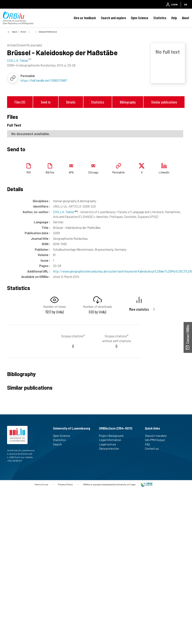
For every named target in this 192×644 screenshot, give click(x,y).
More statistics (139, 309)
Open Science (140, 18)
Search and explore (113, 18)
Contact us (153, 449)
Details (71, 102)
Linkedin (164, 172)
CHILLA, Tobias (65, 212)
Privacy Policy (65, 484)
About (185, 18)
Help (174, 18)
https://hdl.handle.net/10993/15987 (44, 80)
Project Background (113, 436)
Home (23, 32)
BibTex (50, 172)
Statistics (160, 18)
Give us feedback (85, 18)
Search (59, 444)
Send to (46, 102)
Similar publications (164, 102)
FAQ (149, 444)
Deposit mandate (157, 436)
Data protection (111, 449)
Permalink (118, 172)
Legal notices (109, 444)
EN (186, 4)
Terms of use (41, 484)
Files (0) (20, 102)
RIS (29, 172)
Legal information (112, 440)
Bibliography (128, 102)
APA (71, 172)
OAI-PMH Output (157, 440)
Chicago (93, 172)
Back (15, 32)
